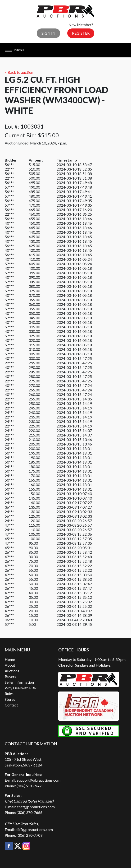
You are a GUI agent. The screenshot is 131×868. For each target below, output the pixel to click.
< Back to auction (19, 72)
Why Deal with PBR (21, 688)
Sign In (48, 33)
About (10, 665)
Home (10, 659)
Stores (10, 699)
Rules (9, 694)
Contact (11, 705)
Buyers (10, 676)
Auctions (12, 671)
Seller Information (19, 682)
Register (81, 33)
